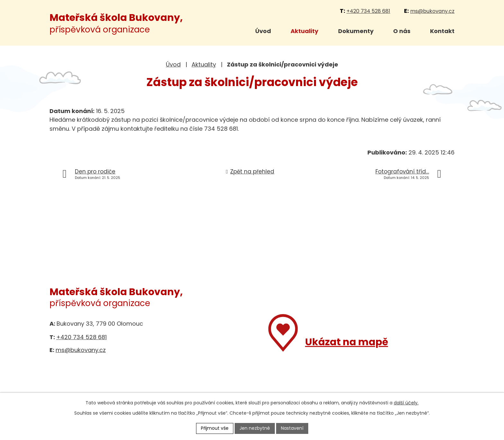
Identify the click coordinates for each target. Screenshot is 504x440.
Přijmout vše (215, 428)
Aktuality (304, 31)
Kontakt (442, 31)
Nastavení (292, 428)
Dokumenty (356, 31)
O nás (402, 31)
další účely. (406, 403)
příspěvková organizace (116, 24)
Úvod (263, 31)
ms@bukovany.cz (432, 11)
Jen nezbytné (255, 428)
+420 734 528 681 (368, 11)
